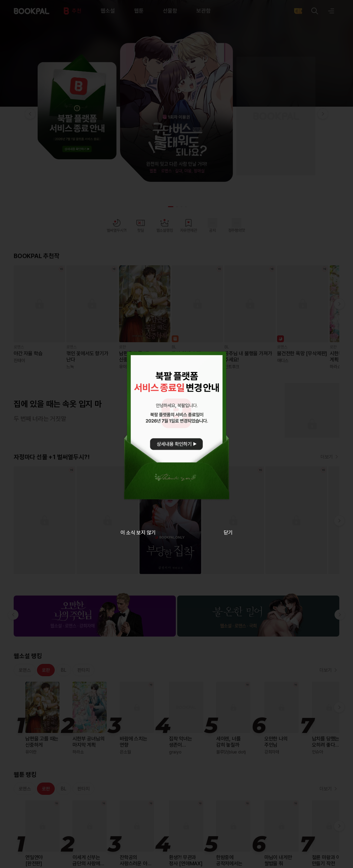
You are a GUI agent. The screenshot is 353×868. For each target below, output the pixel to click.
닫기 (228, 533)
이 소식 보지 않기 (138, 533)
